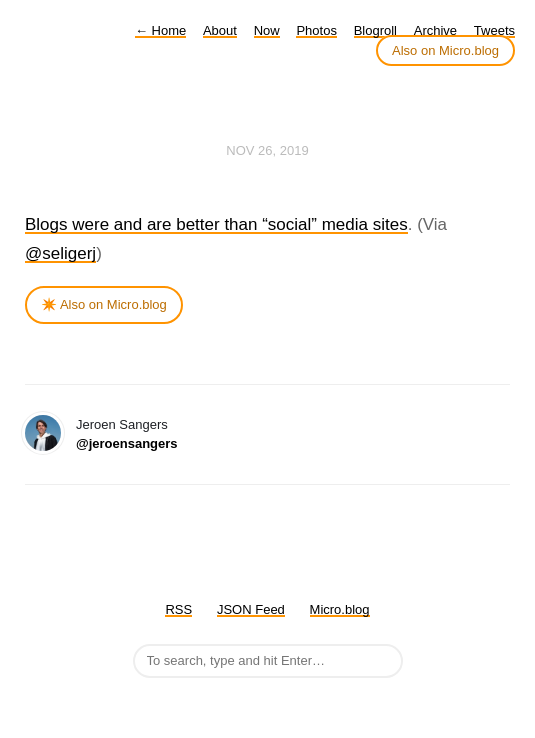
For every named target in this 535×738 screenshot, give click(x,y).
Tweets (494, 30)
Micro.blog (340, 609)
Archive (435, 30)
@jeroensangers (127, 443)
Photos (316, 30)
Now (267, 30)
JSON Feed (251, 609)
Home (160, 30)
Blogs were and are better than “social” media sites (216, 224)
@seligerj (60, 253)
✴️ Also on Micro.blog (104, 304)
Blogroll (375, 30)
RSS (178, 609)
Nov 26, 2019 (267, 150)
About (220, 30)
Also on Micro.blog (445, 50)
